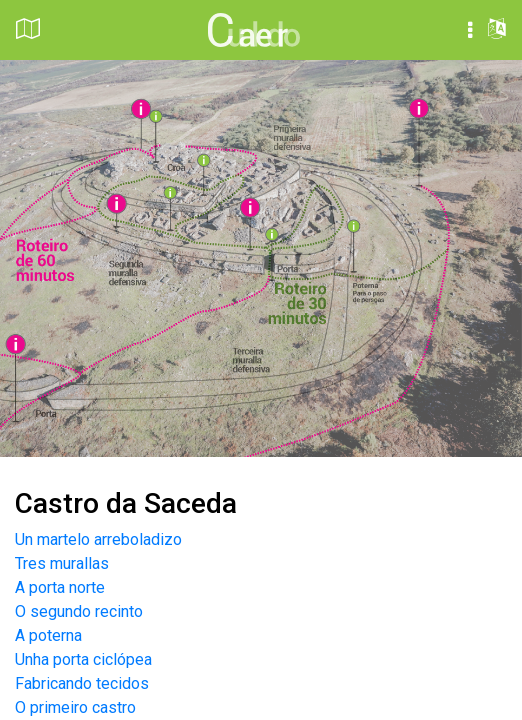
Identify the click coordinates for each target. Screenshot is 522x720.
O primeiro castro (75, 707)
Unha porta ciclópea (83, 659)
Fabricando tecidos (82, 683)
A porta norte (60, 587)
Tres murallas (62, 563)
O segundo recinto (79, 611)
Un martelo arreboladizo (98, 539)
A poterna (48, 635)
